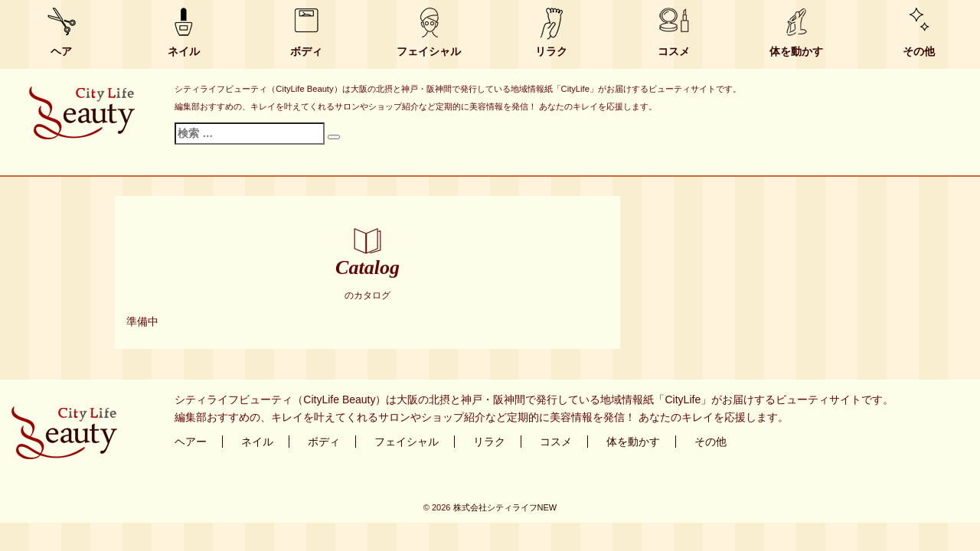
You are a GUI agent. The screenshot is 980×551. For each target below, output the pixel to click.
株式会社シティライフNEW (505, 507)
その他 (919, 51)
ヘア (61, 51)
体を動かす (796, 51)
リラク (551, 51)
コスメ (674, 51)
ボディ (306, 51)
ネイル (184, 51)
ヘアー (191, 442)
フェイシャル (429, 51)
